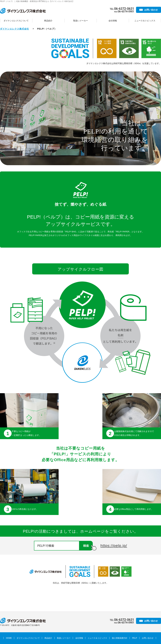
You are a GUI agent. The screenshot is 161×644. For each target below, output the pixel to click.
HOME (9, 638)
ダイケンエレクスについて (16, 21)
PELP (135, 638)
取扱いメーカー (81, 21)
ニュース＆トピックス (145, 21)
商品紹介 (48, 21)
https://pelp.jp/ (114, 546)
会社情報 (113, 21)
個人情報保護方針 (120, 638)
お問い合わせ (151, 10)
